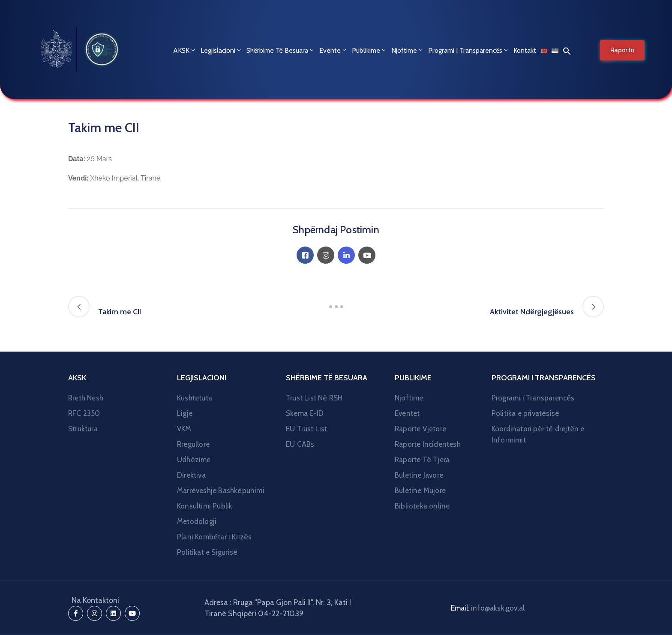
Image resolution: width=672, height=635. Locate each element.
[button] (565, 51)
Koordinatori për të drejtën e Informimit (538, 434)
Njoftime (408, 50)
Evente (333, 50)
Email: (488, 608)
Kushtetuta (195, 398)
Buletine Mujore (420, 491)
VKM (184, 429)
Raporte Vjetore (420, 429)
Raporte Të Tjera (422, 460)
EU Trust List (307, 429)
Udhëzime (194, 460)
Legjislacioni (221, 50)
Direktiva (191, 475)
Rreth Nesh (86, 398)
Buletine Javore (419, 475)
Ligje (185, 413)
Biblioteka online (422, 506)
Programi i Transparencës (469, 50)
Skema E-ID (305, 413)
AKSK (185, 50)
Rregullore (193, 444)
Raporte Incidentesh (428, 444)
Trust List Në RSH (314, 398)
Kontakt (525, 50)
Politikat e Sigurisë (207, 552)
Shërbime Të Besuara (281, 50)
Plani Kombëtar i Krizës (214, 537)
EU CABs (300, 444)
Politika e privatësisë (525, 413)
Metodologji (197, 521)
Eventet (407, 413)
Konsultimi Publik (205, 506)
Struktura (83, 429)
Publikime (369, 50)
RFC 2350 (84, 413)
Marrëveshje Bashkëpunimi (221, 491)
